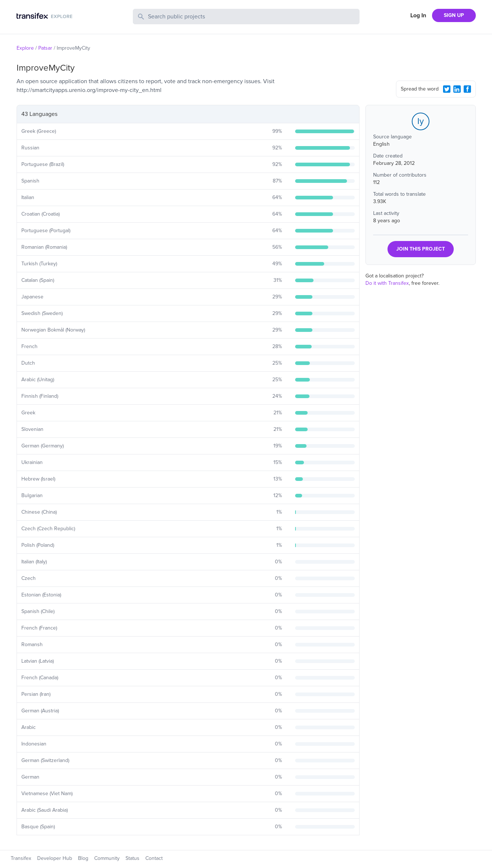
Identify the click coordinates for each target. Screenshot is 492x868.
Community (107, 858)
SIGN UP (454, 15)
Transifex (21, 858)
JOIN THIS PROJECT (421, 249)
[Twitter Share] (447, 89)
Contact (154, 858)
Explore (25, 48)
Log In (418, 15)
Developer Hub (55, 858)
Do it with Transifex (387, 283)
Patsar (45, 48)
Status (132, 858)
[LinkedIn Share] (457, 89)
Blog (83, 858)
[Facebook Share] (467, 89)
